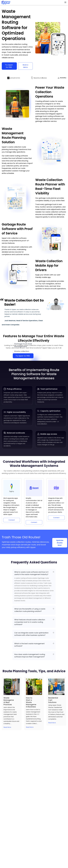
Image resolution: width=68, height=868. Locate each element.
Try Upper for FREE (9, 66)
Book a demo (25, 66)
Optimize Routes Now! (60, 543)
